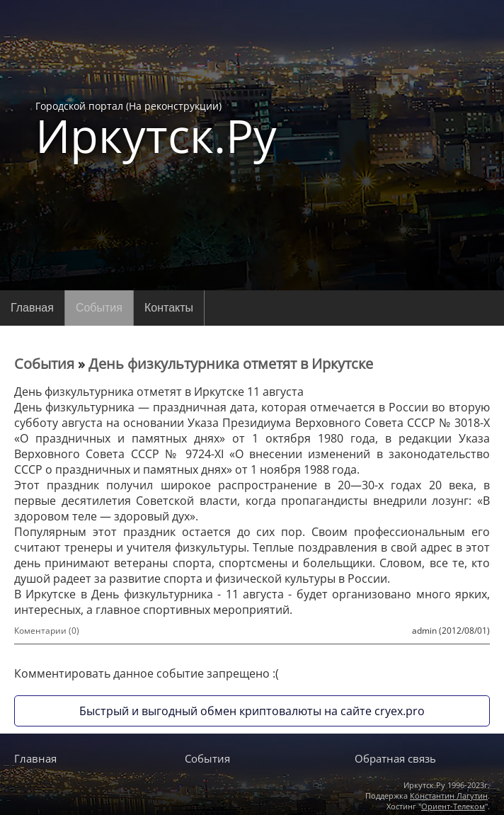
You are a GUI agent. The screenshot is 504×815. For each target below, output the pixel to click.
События (99, 308)
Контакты (169, 308)
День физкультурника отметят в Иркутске (231, 364)
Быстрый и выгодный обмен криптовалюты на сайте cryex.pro (252, 711)
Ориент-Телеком (453, 806)
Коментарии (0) (47, 631)
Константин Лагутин (449, 796)
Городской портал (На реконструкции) (156, 129)
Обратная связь (395, 758)
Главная (32, 308)
